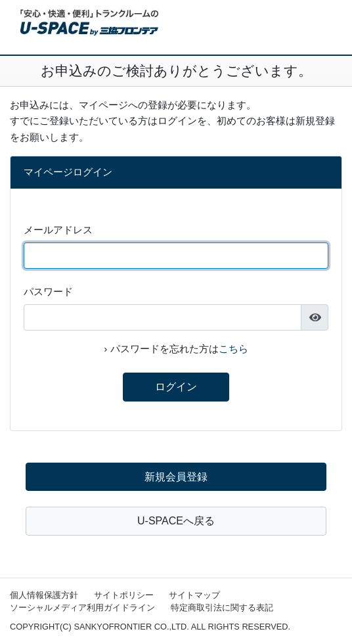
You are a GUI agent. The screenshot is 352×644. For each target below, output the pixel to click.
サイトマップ (194, 595)
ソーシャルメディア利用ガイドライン (82, 608)
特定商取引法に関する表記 (222, 608)
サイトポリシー (124, 595)
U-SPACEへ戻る (176, 521)
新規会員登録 (176, 477)
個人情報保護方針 (44, 595)
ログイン (176, 387)
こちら (233, 349)
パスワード (48, 291)
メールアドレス (58, 230)
